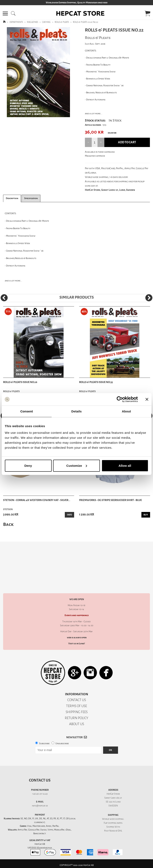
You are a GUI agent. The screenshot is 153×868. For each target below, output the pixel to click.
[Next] (149, 298)
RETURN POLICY (76, 718)
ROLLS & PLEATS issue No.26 (20, 382)
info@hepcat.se (40, 806)
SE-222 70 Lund (113, 802)
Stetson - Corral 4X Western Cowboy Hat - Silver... (37, 500)
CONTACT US (77, 700)
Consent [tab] (27, 411)
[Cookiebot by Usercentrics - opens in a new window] (120, 399)
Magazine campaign (95, 156)
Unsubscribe (62, 743)
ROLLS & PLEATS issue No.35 (96, 382)
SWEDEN (113, 806)
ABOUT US (77, 724)
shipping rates (115, 823)
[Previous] (4, 298)
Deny (28, 465)
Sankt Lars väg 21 (113, 798)
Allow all (125, 465)
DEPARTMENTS (16, 22)
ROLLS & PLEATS (62, 22)
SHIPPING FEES (77, 712)
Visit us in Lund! (77, 644)
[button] (5, 13)
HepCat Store (113, 794)
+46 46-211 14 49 (40, 794)
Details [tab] (77, 411)
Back (8, 524)
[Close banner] (147, 399)
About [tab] (126, 411)
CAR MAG (46, 22)
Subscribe (44, 743)
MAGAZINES (33, 22)
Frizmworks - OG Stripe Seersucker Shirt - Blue (110, 500)
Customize (77, 465)
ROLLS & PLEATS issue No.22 (86, 22)
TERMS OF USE (76, 706)
